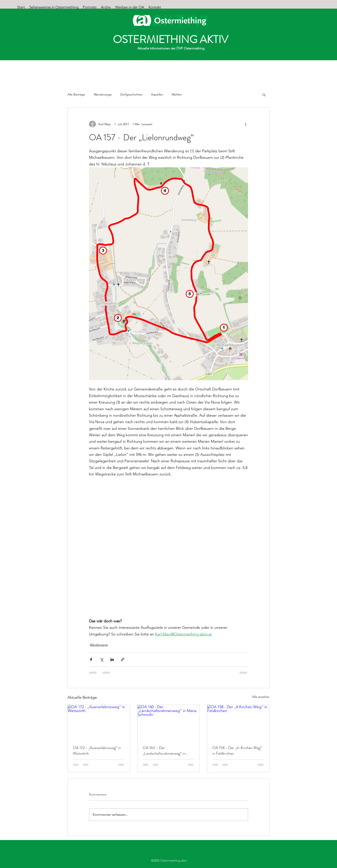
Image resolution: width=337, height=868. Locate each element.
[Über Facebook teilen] (91, 659)
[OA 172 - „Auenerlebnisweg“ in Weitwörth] (99, 722)
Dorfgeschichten (132, 94)
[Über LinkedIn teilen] (112, 659)
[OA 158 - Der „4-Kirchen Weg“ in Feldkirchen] (238, 722)
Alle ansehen (261, 697)
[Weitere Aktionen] (245, 124)
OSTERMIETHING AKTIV (171, 39)
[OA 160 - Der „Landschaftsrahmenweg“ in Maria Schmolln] (169, 722)
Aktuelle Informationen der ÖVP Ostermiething (171, 48)
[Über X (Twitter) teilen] (102, 659)
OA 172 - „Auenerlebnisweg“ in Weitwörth (97, 751)
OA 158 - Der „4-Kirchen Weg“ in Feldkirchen (237, 751)
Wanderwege (103, 94)
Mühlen (177, 94)
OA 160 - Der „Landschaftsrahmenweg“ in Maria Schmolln (164, 751)
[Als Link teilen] (123, 659)
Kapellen (157, 94)
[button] (264, 95)
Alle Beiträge (76, 94)
